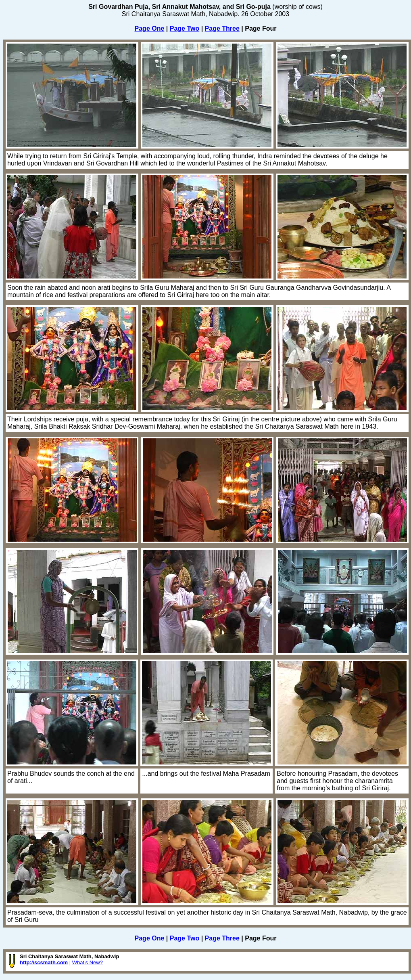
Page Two (185, 28)
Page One (150, 28)
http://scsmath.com (44, 962)
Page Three (222, 28)
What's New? (88, 962)
